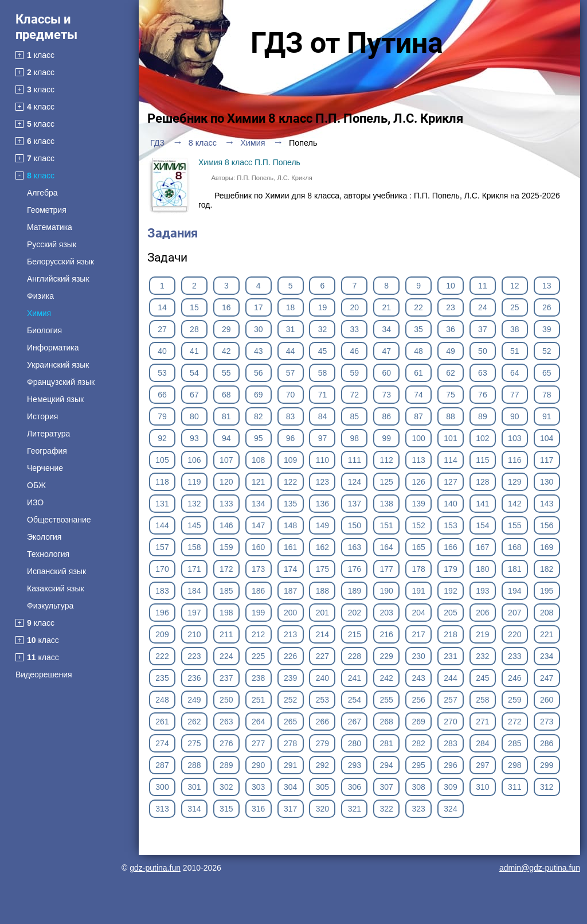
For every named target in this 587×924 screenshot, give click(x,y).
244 (450, 678)
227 (322, 656)
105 (162, 460)
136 (322, 504)
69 (259, 395)
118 (162, 482)
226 (290, 656)
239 (290, 678)
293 (355, 765)
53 (162, 373)
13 (547, 286)
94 (226, 438)
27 (162, 329)
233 (514, 656)
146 (226, 525)
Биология (44, 330)
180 (482, 569)
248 (162, 700)
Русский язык (52, 244)
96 (291, 438)
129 (514, 482)
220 (514, 634)
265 (290, 722)
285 (514, 743)
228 (355, 656)
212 (258, 634)
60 (386, 373)
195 (547, 591)
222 (162, 656)
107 (226, 460)
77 (515, 395)
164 (387, 547)
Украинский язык (58, 365)
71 (323, 395)
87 (418, 416)
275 (194, 743)
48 (418, 351)
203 (387, 613)
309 (450, 787)
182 (547, 569)
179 (450, 569)
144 (162, 525)
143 (547, 504)
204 (418, 613)
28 (194, 329)
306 (355, 787)
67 (194, 395)
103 (514, 438)
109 (290, 460)
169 (547, 547)
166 (450, 547)
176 (355, 569)
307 (387, 787)
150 (355, 525)
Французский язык (61, 382)
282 (418, 743)
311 (514, 787)
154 (482, 525)
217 (418, 634)
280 (355, 743)
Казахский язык (56, 588)
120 (226, 482)
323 (418, 809)
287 (162, 765)
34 (386, 329)
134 (258, 504)
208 (547, 613)
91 (547, 416)
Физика (40, 296)
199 (258, 613)
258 (482, 700)
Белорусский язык (60, 262)
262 (194, 722)
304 (290, 787)
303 (258, 787)
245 (482, 678)
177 (387, 569)
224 (226, 656)
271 (482, 722)
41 (194, 351)
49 (451, 351)
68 (226, 395)
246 (514, 678)
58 (323, 373)
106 (194, 460)
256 (418, 700)
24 (483, 307)
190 (387, 591)
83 (291, 416)
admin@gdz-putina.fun (540, 868)
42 (226, 351)
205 (450, 613)
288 (194, 765)
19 (323, 307)
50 (483, 351)
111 (355, 460)
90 (515, 416)
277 (258, 743)
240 (322, 678)
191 (418, 591)
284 (482, 743)
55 (226, 373)
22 (418, 307)
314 (194, 809)
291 (290, 765)
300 (162, 787)
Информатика (53, 348)
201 (322, 613)
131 (162, 504)
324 (450, 809)
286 (547, 743)
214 (322, 634)
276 (226, 743)
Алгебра (42, 193)
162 (322, 547)
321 (355, 809)
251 (258, 700)
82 (259, 416)
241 (355, 678)
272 (514, 722)
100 (418, 438)
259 (514, 700)
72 (355, 395)
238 (258, 678)
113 (418, 460)
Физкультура (50, 606)
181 (514, 569)
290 (258, 765)
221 (547, 634)
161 (290, 547)
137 (355, 504)
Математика (50, 227)
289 (226, 765)
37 (483, 329)
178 (418, 569)
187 (290, 591)
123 (322, 482)
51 (515, 351)
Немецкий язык (55, 399)
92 (162, 438)
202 (355, 613)
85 (355, 416)
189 (355, 591)
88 (451, 416)
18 (291, 307)
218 (450, 634)
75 (451, 395)
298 (514, 765)
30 (259, 329)
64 (515, 373)
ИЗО (35, 502)
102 (482, 438)
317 (290, 809)
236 (194, 678)
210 (194, 634)
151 (387, 525)
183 (162, 591)
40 (162, 351)
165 (418, 547)
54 (194, 373)
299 (547, 765)
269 (418, 722)
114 (450, 460)
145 (194, 525)
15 (194, 307)
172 (226, 569)
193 (482, 591)
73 (386, 395)
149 (322, 525)
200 (290, 613)
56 (259, 373)
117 (547, 460)
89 (483, 416)
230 (418, 656)
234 (547, 656)
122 (290, 482)
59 (355, 373)
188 (322, 591)
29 (226, 329)
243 (418, 678)
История (42, 416)
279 (322, 743)
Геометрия (47, 210)
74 (418, 395)
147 (258, 525)
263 (226, 722)
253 (322, 700)
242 (387, 678)
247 (547, 678)
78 (547, 395)
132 (194, 504)
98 (355, 438)
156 (547, 525)
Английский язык (58, 279)
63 (483, 373)
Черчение (45, 468)
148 (290, 525)
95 (259, 438)
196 (162, 613)
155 (514, 525)
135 (290, 504)
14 (162, 307)
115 (482, 460)
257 (450, 700)
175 (322, 569)
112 (387, 460)
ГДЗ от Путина (347, 43)
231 (450, 656)
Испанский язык (56, 571)
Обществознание (59, 520)
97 (323, 438)
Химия (39, 313)
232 (482, 656)
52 (547, 351)
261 (162, 722)
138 (387, 504)
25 (515, 307)
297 (482, 765)
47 (386, 351)
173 (258, 569)
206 (482, 613)
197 (194, 613)
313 (162, 809)
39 (547, 329)
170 (162, 569)
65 (547, 373)
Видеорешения (44, 675)
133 (226, 504)
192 (450, 591)
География (47, 451)
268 (387, 722)
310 (482, 787)
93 (194, 438)
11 (483, 286)
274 (162, 743)
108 (258, 460)
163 (355, 547)
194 (514, 591)
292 (322, 765)
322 (387, 809)
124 (355, 482)
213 (290, 634)
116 (514, 460)
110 (322, 460)
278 (290, 743)
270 (450, 722)
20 (355, 307)
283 (450, 743)
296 (450, 765)
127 (450, 482)
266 (322, 722)
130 (547, 482)
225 (258, 656)
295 (418, 765)
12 (515, 286)
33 (355, 329)
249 (194, 700)
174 (290, 569)
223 (194, 656)
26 (547, 307)
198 (226, 613)
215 (355, 634)
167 (482, 547)
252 (290, 700)
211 (226, 634)
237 (226, 678)
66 (162, 395)
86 (386, 416)
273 (547, 722)
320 (322, 809)
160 (258, 547)
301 (194, 787)
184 (194, 591)
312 (547, 787)
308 (418, 787)
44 (291, 351)
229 (387, 656)
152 (418, 525)
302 (226, 787)
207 (514, 613)
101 (450, 438)
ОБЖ (36, 485)
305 (322, 787)
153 (450, 525)
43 (259, 351)
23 (451, 307)
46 (355, 351)
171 (194, 569)
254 (355, 700)
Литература (48, 434)
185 (226, 591)
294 (387, 765)
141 (482, 504)
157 (162, 547)
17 (259, 307)
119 (194, 482)
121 (258, 482)
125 (387, 482)
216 (387, 634)
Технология (48, 554)
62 (451, 373)
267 (355, 722)
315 (226, 809)
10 (451, 286)
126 (418, 482)
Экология (44, 537)
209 (162, 634)
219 (482, 634)
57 (291, 373)
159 (226, 547)
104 (547, 438)
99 (386, 438)
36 (451, 329)
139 (418, 504)
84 (323, 416)
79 (162, 416)
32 (323, 329)
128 (482, 482)
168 (514, 547)
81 (226, 416)
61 (418, 373)
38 (515, 329)
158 (194, 547)
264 (258, 722)
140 (450, 504)
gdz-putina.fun (155, 868)
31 (291, 329)
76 (483, 395)
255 (387, 700)
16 (226, 307)
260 (547, 700)
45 (323, 351)
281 (387, 743)
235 (162, 678)
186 (258, 591)
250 (226, 700)
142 (514, 504)
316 (258, 809)
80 (194, 416)
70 (291, 395)
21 (386, 307)
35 (418, 329)
